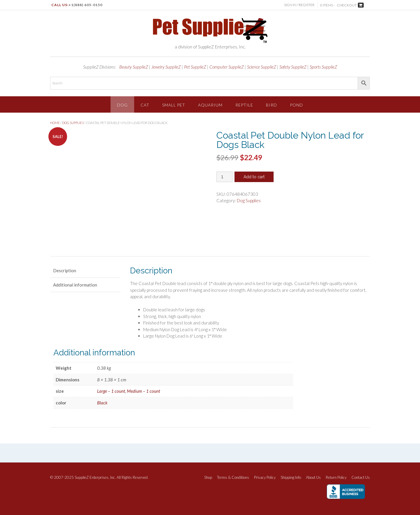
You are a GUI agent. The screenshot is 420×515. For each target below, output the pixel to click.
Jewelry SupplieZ (166, 67)
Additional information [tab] (75, 285)
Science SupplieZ (262, 67)
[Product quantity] (224, 177)
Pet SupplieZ (195, 67)
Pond (296, 105)
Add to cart (254, 177)
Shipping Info (291, 478)
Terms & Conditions (233, 478)
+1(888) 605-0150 (85, 5)
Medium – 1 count (143, 391)
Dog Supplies (73, 123)
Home (55, 123)
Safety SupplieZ (293, 67)
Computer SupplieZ (227, 67)
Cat (145, 105)
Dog (122, 105)
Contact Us (361, 478)
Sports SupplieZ (323, 67)
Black (102, 403)
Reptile (244, 105)
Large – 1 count (111, 391)
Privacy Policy (265, 478)
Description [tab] (65, 270)
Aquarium (210, 105)
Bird (272, 105)
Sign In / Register (299, 5)
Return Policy (336, 478)
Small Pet (174, 105)
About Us (313, 478)
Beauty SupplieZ (134, 67)
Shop (208, 478)
